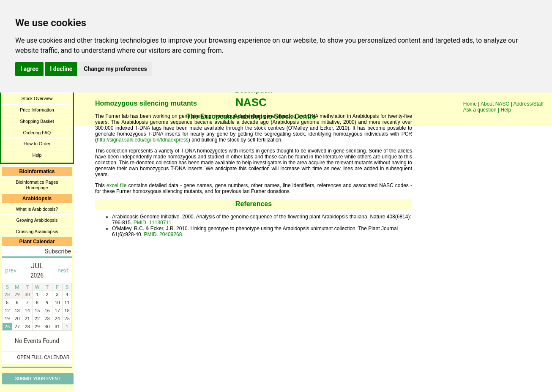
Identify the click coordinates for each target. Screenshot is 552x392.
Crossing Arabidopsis (37, 231)
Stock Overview (37, 98)
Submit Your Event (38, 379)
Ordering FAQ (37, 133)
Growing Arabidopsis (37, 220)
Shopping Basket (37, 121)
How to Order (37, 144)
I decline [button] (61, 69)
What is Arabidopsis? (37, 209)
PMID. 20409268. (163, 234)
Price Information (37, 110)
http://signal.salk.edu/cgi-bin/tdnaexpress (143, 140)
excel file (117, 185)
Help (37, 155)
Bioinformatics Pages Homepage (37, 185)
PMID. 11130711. (152, 223)
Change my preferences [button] (115, 69)
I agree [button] (29, 69)
